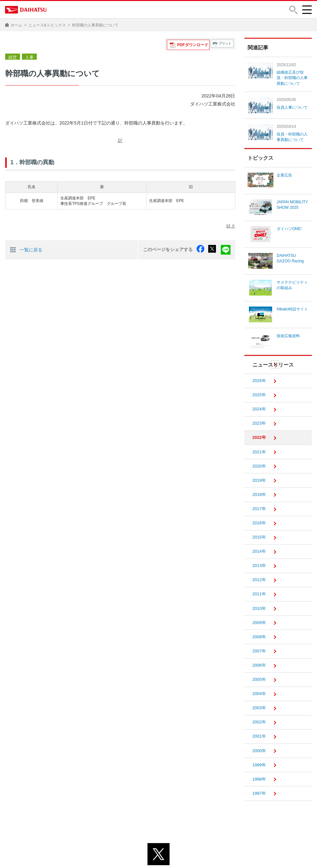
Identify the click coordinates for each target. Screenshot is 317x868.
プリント (225, 43)
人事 (28, 44)
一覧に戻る (31, 236)
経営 (12, 44)
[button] (293, 10)
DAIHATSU (26, 10)
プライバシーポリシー (130, 852)
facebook (203, 236)
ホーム (16, 25)
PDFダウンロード (195, 43)
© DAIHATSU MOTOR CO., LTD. (158, 860)
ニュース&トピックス (47, 25)
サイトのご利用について (185, 852)
